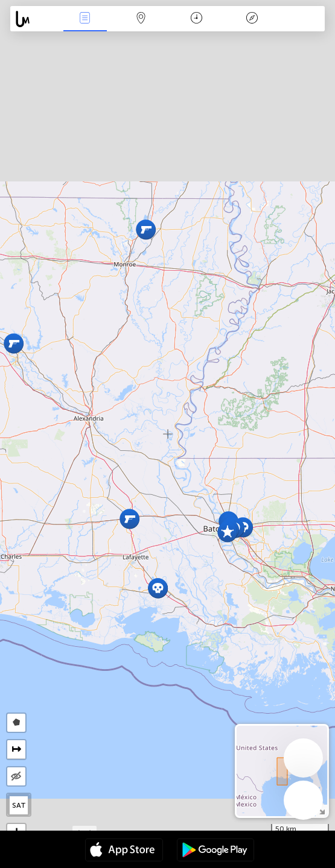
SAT (19, 805)
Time (196, 19)
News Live (85, 19)
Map (141, 19)
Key (252, 19)
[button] (14, 343)
